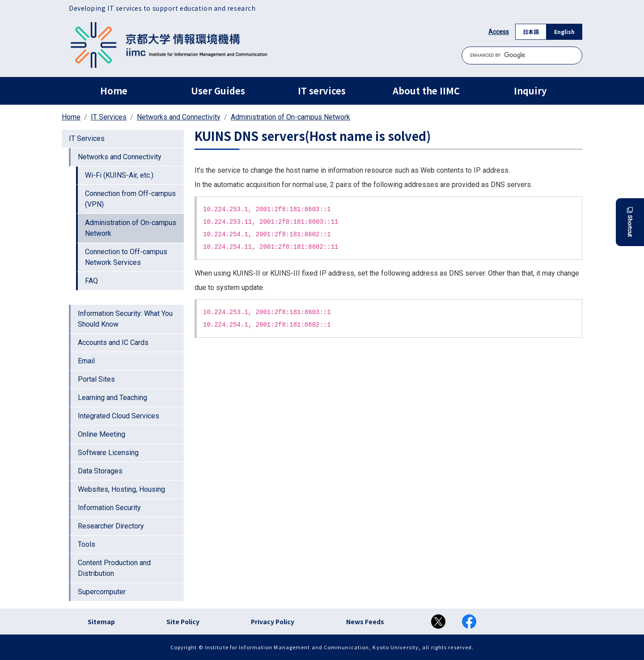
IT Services (109, 117)
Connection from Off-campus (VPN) (130, 199)
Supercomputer (102, 592)
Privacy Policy (273, 622)
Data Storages (100, 471)
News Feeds (365, 622)
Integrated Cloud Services (119, 416)
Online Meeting (102, 434)
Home (114, 91)
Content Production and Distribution (114, 568)
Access (499, 32)
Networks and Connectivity (179, 117)
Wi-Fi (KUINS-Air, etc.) (119, 175)
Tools (87, 544)
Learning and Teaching (112, 398)
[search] (522, 55)
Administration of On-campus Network (290, 117)
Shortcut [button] (630, 222)
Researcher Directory (111, 526)
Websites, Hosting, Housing (121, 489)
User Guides (218, 91)
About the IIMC (426, 91)
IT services (322, 91)
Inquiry (530, 91)
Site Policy (183, 622)
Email (86, 361)
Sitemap (101, 622)
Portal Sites (96, 379)
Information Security (109, 508)
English (564, 32)
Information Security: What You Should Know (125, 319)
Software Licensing (108, 453)
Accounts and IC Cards (113, 343)
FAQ (91, 281)
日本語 (531, 32)
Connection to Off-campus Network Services (126, 257)
